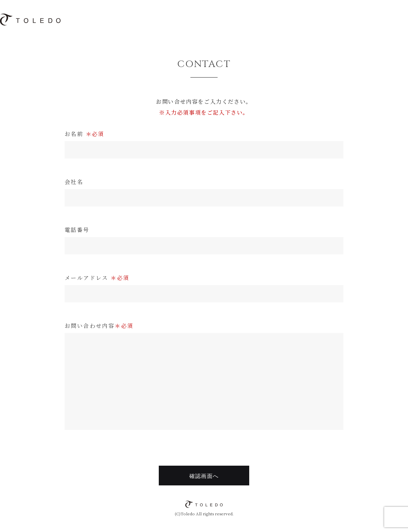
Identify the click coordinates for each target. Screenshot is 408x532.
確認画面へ (204, 476)
